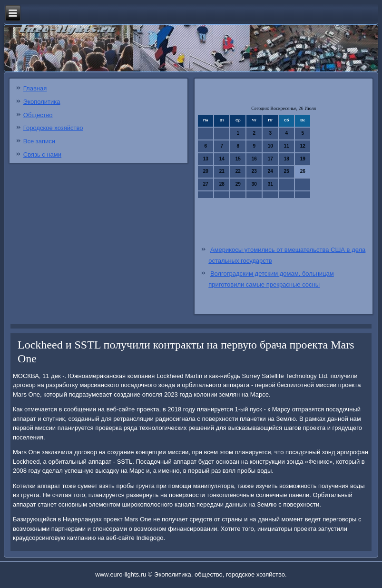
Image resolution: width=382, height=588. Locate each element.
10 (270, 146)
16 (254, 159)
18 (287, 159)
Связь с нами (42, 154)
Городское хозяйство (53, 128)
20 (206, 171)
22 (238, 171)
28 (222, 184)
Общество (38, 115)
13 (206, 159)
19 (303, 159)
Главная (35, 88)
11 (287, 146)
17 (270, 159)
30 (254, 184)
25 (287, 171)
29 (238, 184)
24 (270, 171)
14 (222, 159)
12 (303, 146)
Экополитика (42, 102)
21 (222, 171)
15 (238, 159)
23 (254, 171)
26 (303, 171)
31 (270, 184)
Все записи (39, 141)
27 (206, 184)
